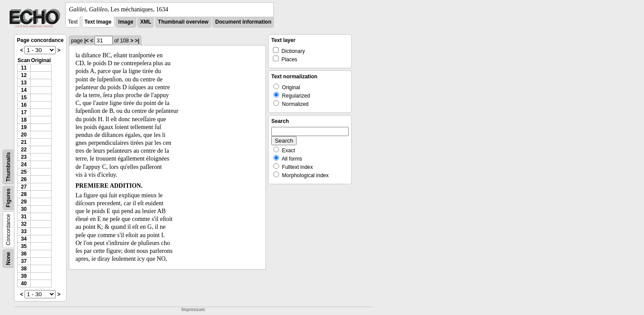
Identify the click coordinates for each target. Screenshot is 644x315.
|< (86, 41)
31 (24, 217)
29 (24, 202)
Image (126, 22)
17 (24, 112)
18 (24, 120)
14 (24, 90)
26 (24, 179)
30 (24, 209)
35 (24, 246)
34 (24, 239)
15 (24, 98)
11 (24, 68)
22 (24, 150)
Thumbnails (8, 167)
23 (24, 157)
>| (137, 41)
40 (24, 283)
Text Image (98, 22)
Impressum (193, 310)
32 (24, 224)
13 (24, 83)
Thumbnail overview (183, 22)
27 (24, 187)
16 (24, 105)
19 (24, 127)
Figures (8, 198)
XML (146, 22)
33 (24, 231)
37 (24, 261)
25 (24, 172)
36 (24, 254)
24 (24, 164)
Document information (243, 22)
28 (24, 194)
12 (24, 75)
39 (24, 276)
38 (24, 269)
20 (24, 135)
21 (24, 142)
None (8, 259)
